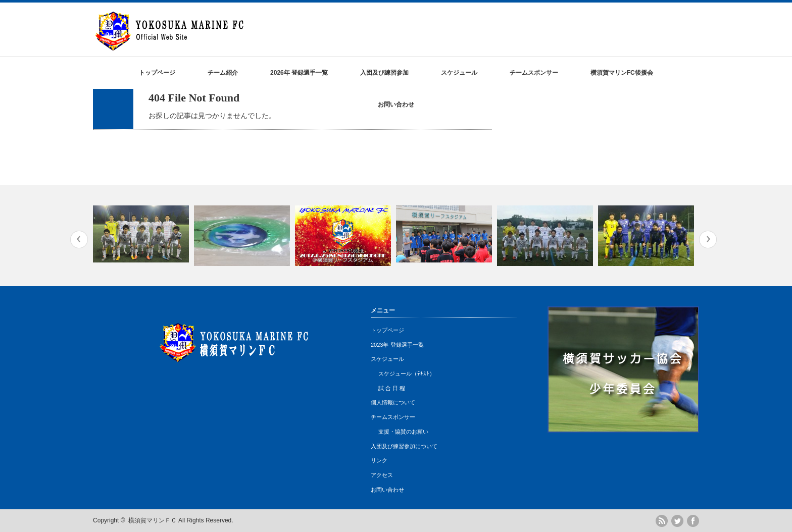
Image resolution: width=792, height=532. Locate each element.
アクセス (382, 475)
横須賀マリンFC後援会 (622, 73)
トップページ (157, 73)
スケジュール (459, 73)
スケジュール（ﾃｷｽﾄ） (407, 374)
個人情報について (393, 402)
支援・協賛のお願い (403, 432)
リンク (379, 460)
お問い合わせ (396, 104)
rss (662, 521)
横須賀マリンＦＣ (153, 520)
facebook (693, 521)
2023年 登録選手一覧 (397, 345)
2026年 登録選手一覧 (299, 73)
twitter (677, 521)
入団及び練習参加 (384, 73)
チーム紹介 (223, 73)
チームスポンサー (534, 73)
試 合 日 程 (392, 388)
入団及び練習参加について (404, 446)
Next (708, 240)
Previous (79, 240)
